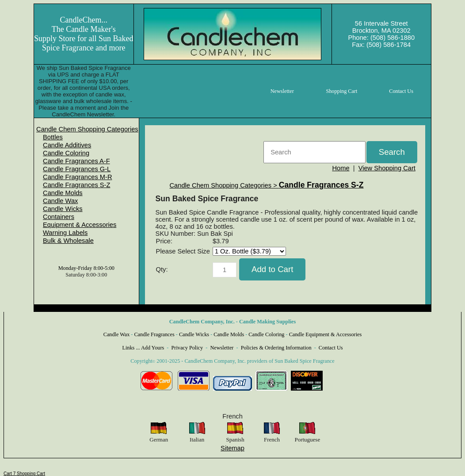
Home (341, 168)
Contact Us (331, 348)
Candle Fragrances (154, 334)
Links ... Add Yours (143, 348)
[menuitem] (87, 129)
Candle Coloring (66, 153)
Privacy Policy (187, 348)
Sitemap (232, 448)
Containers (59, 217)
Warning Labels (65, 233)
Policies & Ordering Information (276, 348)
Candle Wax (60, 201)
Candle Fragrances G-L (77, 169)
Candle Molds (63, 193)
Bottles (53, 137)
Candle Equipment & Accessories (326, 334)
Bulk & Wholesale (68, 241)
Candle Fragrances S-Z (76, 185)
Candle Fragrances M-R (77, 177)
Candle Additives (67, 145)
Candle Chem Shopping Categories (87, 129)
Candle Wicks (63, 209)
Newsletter (222, 348)
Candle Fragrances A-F (76, 161)
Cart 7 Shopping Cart (24, 474)
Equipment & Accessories (80, 225)
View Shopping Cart (387, 168)
